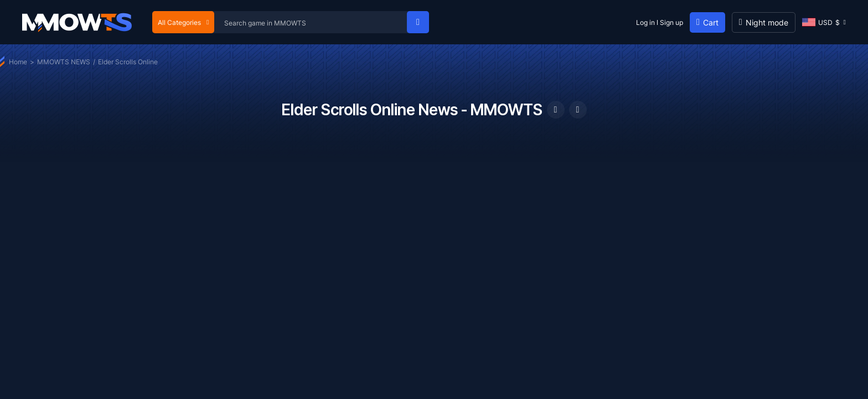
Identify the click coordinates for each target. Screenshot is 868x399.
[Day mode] (764, 22)
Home (18, 62)
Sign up (671, 22)
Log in (645, 22)
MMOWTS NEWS (64, 62)
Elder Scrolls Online (128, 62)
